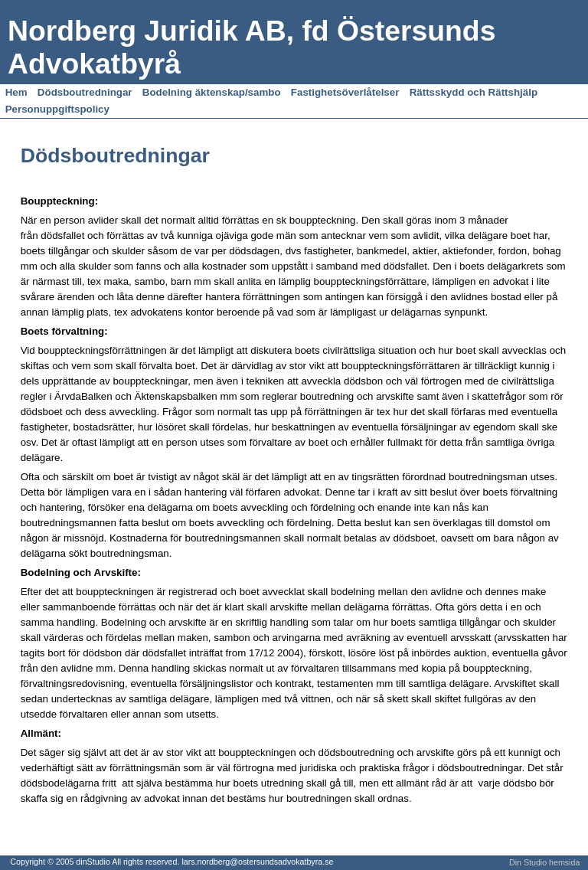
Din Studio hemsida (544, 862)
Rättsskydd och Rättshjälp (474, 92)
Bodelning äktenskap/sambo (212, 92)
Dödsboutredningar (85, 92)
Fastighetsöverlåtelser (345, 92)
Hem (16, 92)
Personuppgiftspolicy (57, 109)
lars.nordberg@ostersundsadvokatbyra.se (257, 862)
